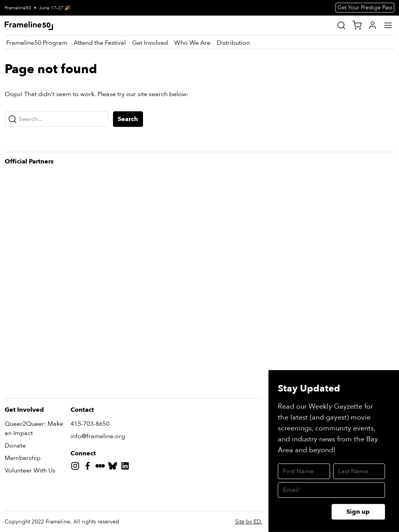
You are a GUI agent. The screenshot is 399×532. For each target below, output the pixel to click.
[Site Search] (341, 25)
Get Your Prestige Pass (365, 8)
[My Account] (373, 25)
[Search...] (56, 119)
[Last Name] (359, 471)
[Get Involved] (150, 43)
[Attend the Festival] (100, 43)
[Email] (331, 490)
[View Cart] (357, 25)
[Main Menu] (388, 25)
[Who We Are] (192, 43)
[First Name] (304, 471)
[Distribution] (233, 43)
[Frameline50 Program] (37, 43)
